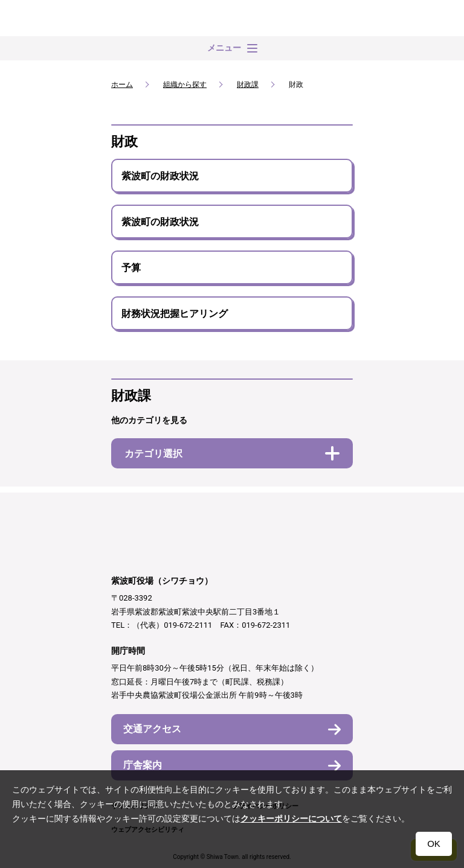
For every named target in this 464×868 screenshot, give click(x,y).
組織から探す (185, 85)
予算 (131, 268)
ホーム (122, 85)
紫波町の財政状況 (160, 176)
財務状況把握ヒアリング (175, 314)
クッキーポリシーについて (291, 819)
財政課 (248, 85)
